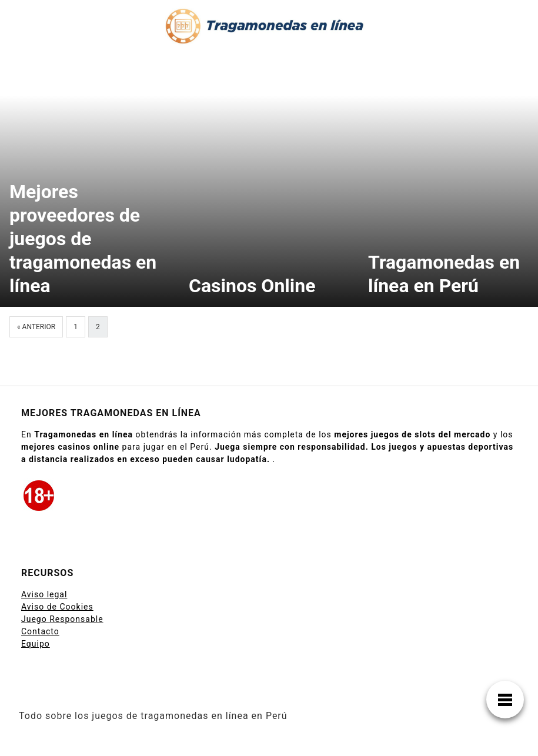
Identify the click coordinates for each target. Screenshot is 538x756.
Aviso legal (44, 594)
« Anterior (36, 327)
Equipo (36, 644)
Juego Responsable (62, 619)
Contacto (40, 631)
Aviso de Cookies (57, 607)
